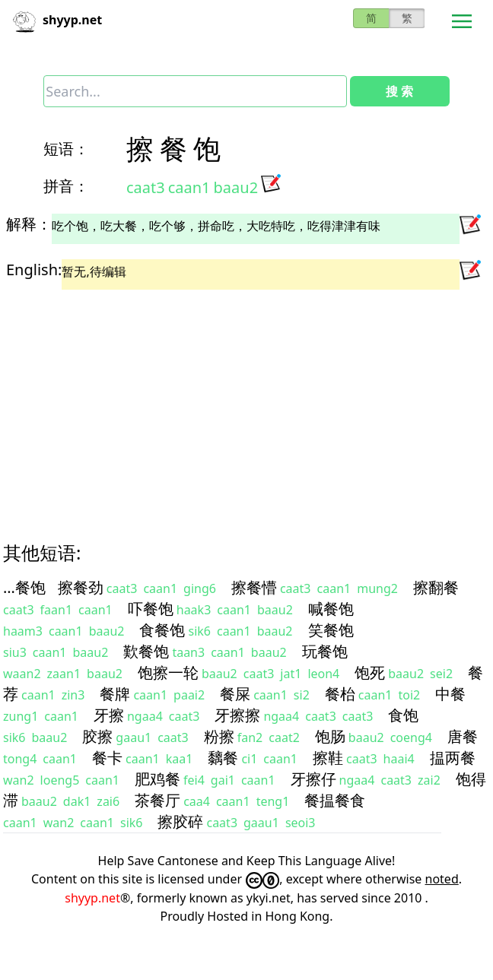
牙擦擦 (237, 715)
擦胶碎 (180, 821)
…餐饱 (24, 587)
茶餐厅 (157, 800)
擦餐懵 (254, 587)
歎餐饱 (146, 651)
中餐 (450, 694)
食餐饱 (162, 630)
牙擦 (109, 715)
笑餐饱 (331, 630)
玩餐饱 (325, 651)
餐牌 (115, 694)
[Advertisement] (235, 402)
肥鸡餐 (157, 779)
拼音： (66, 186)
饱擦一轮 (168, 672)
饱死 (370, 672)
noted (442, 879)
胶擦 (97, 736)
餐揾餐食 (335, 800)
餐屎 (235, 694)
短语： (66, 149)
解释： (29, 224)
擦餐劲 (81, 587)
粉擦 (219, 736)
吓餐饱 (151, 609)
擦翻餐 (436, 587)
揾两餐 (453, 758)
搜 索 (399, 91)
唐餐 (463, 736)
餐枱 (340, 694)
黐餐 (223, 758)
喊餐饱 (331, 609)
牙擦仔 (313, 779)
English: (34, 270)
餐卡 (107, 758)
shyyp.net (92, 898)
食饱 (403, 715)
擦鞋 (328, 758)
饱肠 (330, 736)
